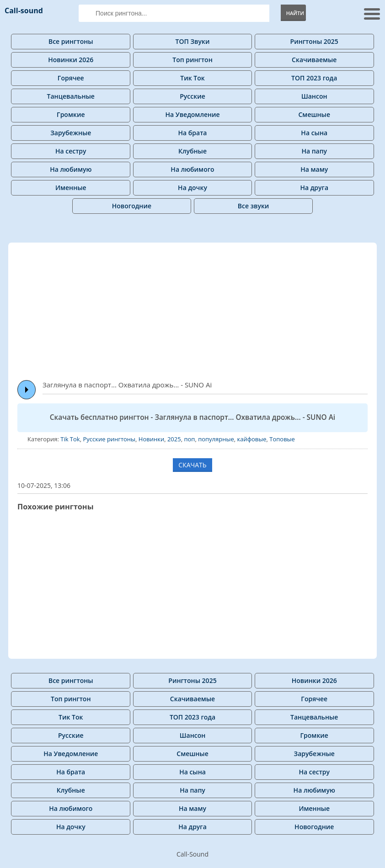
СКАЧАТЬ (192, 465)
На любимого (192, 169)
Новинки (151, 439)
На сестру (71, 151)
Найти (295, 13)
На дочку (192, 188)
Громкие (71, 114)
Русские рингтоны (109, 439)
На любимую (71, 169)
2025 (174, 439)
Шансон (314, 96)
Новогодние (132, 206)
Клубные (192, 151)
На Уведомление (192, 114)
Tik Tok (70, 439)
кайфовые (251, 439)
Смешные (314, 114)
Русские (192, 96)
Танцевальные (71, 96)
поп (189, 439)
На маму (314, 169)
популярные (216, 439)
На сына (314, 133)
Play (27, 390)
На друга (314, 188)
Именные (71, 188)
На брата (193, 133)
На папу (314, 151)
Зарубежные (71, 133)
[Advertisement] (201, 307)
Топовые (282, 439)
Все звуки (254, 206)
